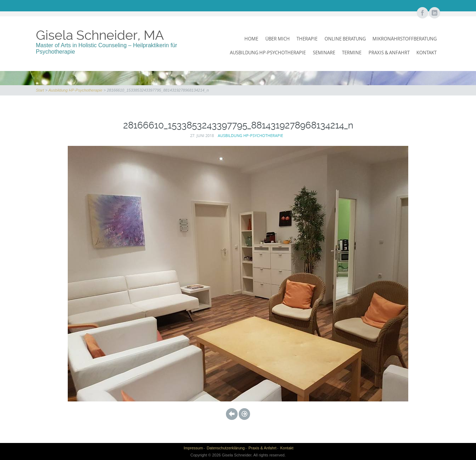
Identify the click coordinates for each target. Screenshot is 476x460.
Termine (352, 53)
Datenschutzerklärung (226, 448)
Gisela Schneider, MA (100, 35)
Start (40, 90)
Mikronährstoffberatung (405, 39)
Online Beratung (345, 39)
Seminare (324, 53)
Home (251, 39)
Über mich (278, 39)
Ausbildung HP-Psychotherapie (268, 53)
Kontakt (427, 53)
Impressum (193, 448)
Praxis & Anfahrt (389, 53)
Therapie (307, 39)
